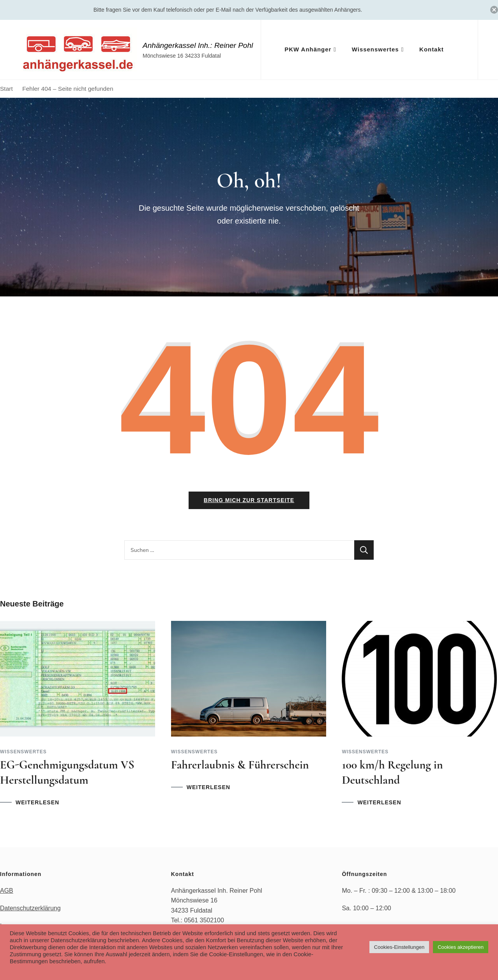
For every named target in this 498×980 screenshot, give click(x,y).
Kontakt (432, 49)
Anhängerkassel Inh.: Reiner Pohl (198, 45)
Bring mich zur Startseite (249, 502)
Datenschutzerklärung (30, 910)
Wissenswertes (375, 49)
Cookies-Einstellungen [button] (399, 947)
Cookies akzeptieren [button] (461, 947)
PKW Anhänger (308, 49)
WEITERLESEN (37, 804)
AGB (7, 892)
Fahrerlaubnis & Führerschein (240, 766)
